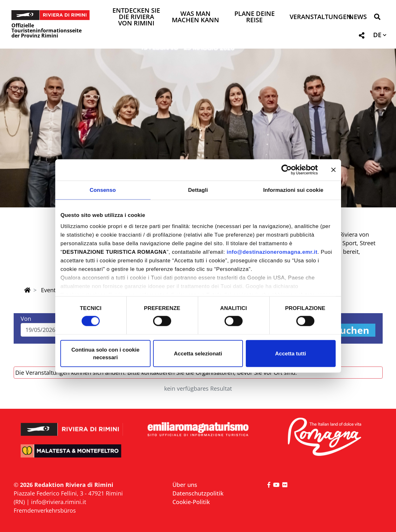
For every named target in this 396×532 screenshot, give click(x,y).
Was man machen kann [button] (195, 17)
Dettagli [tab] (198, 190)
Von (26, 319)
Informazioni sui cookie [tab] (293, 190)
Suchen (352, 330)
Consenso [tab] (103, 190)
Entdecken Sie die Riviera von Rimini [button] (136, 17)
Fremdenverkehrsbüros (45, 510)
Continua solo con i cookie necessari (106, 353)
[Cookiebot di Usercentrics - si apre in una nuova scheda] (290, 170)
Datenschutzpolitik (198, 493)
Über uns (185, 485)
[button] (377, 18)
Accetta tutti (290, 353)
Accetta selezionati (198, 353)
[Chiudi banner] (333, 170)
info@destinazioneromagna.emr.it (272, 252)
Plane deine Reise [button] (255, 17)
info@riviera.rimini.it (59, 502)
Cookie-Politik (191, 502)
